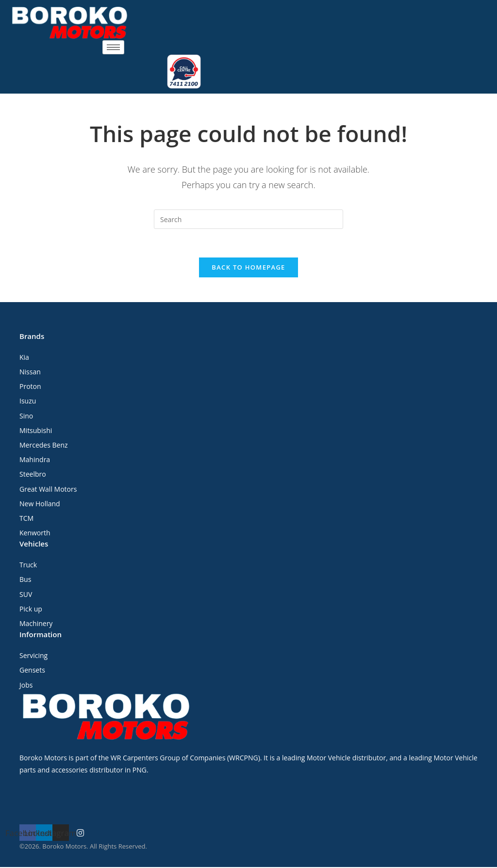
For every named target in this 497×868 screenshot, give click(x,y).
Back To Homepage (248, 268)
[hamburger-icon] (113, 47)
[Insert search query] (248, 219)
